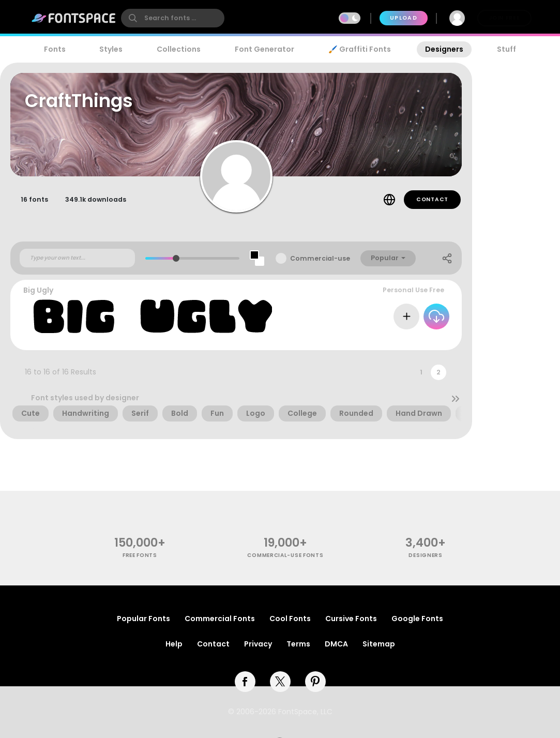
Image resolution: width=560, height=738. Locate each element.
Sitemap (379, 644)
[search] (173, 18)
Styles (111, 49)
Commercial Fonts (220, 619)
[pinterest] (315, 682)
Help (174, 644)
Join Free (504, 18)
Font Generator (264, 49)
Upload (404, 18)
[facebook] (245, 682)
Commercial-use (320, 258)
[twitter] (280, 682)
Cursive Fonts (351, 619)
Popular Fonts (143, 619)
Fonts (55, 49)
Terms (298, 644)
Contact (432, 199)
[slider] (176, 258)
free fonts (140, 555)
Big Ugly (38, 290)
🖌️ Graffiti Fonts (359, 49)
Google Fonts (417, 619)
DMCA (336, 644)
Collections (179, 49)
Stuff (506, 49)
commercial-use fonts (285, 555)
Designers (444, 49)
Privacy (258, 644)
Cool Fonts (290, 619)
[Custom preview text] (77, 258)
